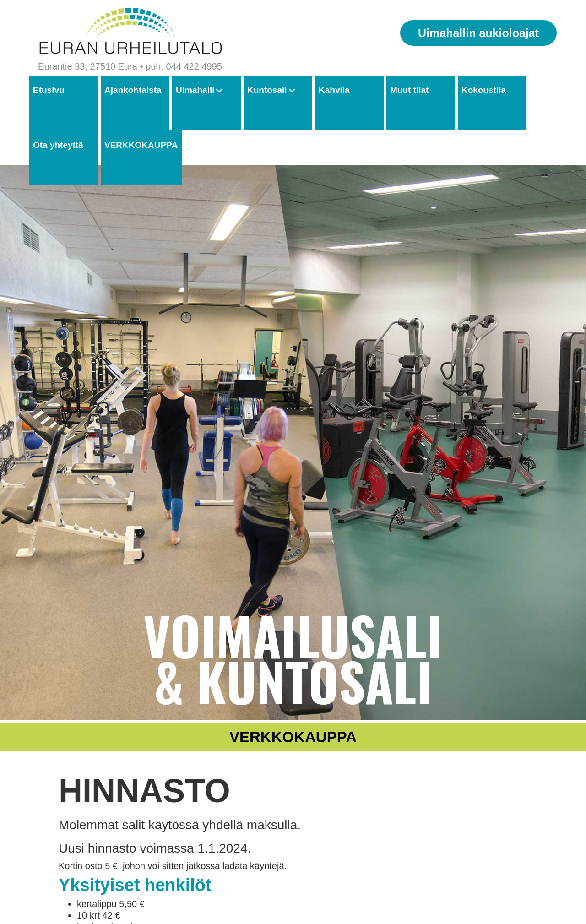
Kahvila (334, 90)
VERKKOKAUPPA (141, 145)
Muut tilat (409, 90)
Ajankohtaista (133, 90)
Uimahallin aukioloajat (478, 33)
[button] (204, 90)
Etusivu (49, 90)
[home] (130, 31)
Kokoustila (484, 90)
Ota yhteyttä (58, 145)
